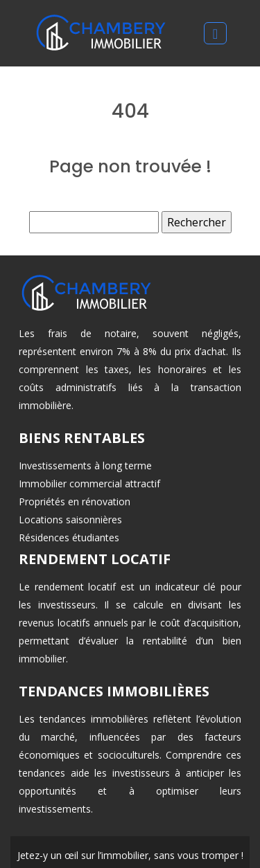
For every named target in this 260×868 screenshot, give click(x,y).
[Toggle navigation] (215, 34)
